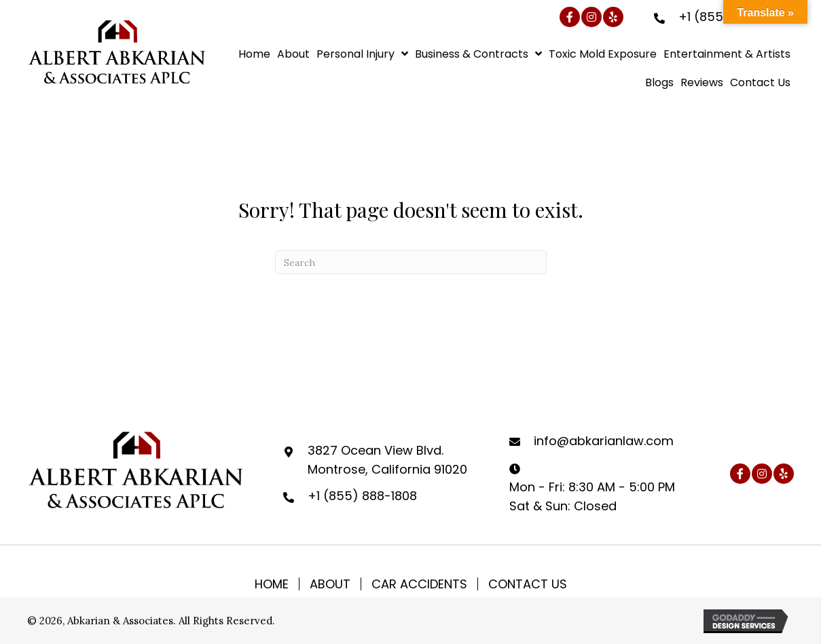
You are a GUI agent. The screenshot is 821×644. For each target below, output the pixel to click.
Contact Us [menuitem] (528, 584)
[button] (570, 17)
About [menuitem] (330, 584)
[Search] (411, 262)
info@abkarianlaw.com (604, 441)
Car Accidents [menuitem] (419, 584)
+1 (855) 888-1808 (362, 496)
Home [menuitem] (272, 584)
